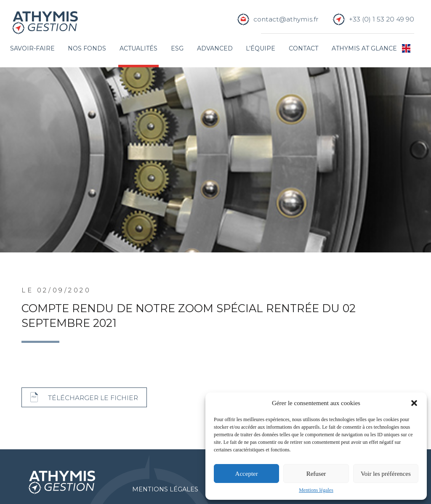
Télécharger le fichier (93, 398)
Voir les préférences (386, 474)
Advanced (215, 48)
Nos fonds (87, 48)
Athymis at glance (364, 48)
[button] (414, 403)
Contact (303, 48)
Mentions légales (316, 490)
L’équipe (261, 48)
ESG (177, 48)
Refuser (316, 474)
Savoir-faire (32, 48)
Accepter (247, 474)
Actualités (138, 48)
